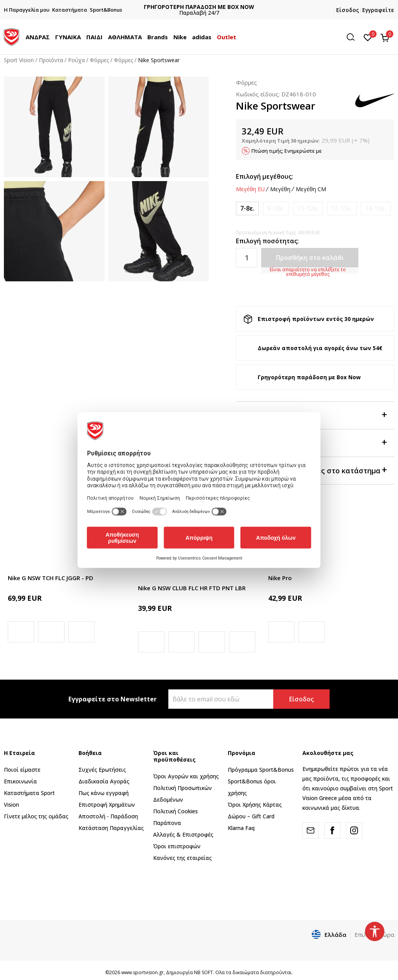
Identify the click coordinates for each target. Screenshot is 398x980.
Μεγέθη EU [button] (250, 189)
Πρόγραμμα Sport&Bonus (261, 770)
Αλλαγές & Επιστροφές (183, 834)
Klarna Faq (241, 828)
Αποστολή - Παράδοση (108, 816)
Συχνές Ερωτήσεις (102, 770)
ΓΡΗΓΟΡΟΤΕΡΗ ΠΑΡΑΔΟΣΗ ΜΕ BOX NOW (199, 7)
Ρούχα (76, 60)
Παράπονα (167, 823)
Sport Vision (19, 60)
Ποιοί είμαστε (22, 770)
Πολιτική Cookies (175, 811)
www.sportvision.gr (142, 972)
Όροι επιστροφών (177, 846)
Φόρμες (99, 60)
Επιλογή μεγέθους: (264, 176)
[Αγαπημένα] (368, 37)
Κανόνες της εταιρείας (182, 858)
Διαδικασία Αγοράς (104, 781)
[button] (353, 37)
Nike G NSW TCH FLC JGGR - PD (51, 578)
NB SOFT (203, 972)
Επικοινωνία (20, 781)
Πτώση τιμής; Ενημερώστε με (287, 151)
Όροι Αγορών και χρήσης (186, 776)
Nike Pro (280, 578)
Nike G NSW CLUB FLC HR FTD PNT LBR (192, 588)
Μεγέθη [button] (280, 189)
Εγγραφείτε (378, 10)
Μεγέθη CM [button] (311, 189)
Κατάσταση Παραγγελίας (111, 828)
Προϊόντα (51, 60)
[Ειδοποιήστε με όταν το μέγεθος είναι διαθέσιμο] (276, 208)
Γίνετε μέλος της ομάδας (36, 816)
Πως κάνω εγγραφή (104, 793)
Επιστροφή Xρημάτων (107, 805)
